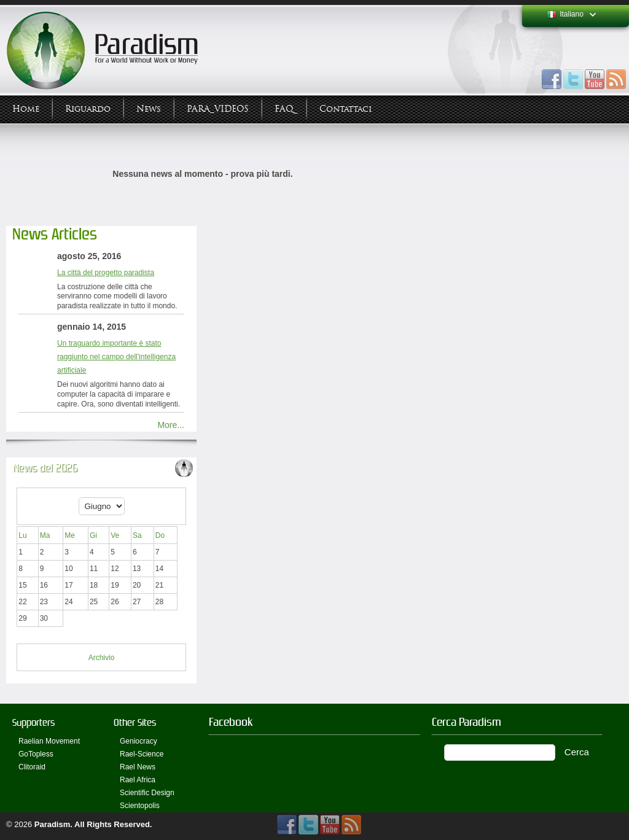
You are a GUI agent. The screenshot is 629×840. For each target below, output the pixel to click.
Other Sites (135, 722)
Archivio (102, 658)
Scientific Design (147, 793)
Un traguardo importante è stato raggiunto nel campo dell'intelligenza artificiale (116, 357)
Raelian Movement (49, 741)
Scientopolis (140, 806)
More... (171, 425)
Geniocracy (139, 741)
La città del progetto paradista (106, 273)
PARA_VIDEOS (218, 109)
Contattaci (346, 109)
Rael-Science (142, 754)
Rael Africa (138, 780)
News (149, 109)
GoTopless (36, 754)
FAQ (284, 109)
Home (26, 109)
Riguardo (88, 109)
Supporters (33, 722)
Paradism (53, 824)
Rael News (138, 767)
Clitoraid (32, 767)
